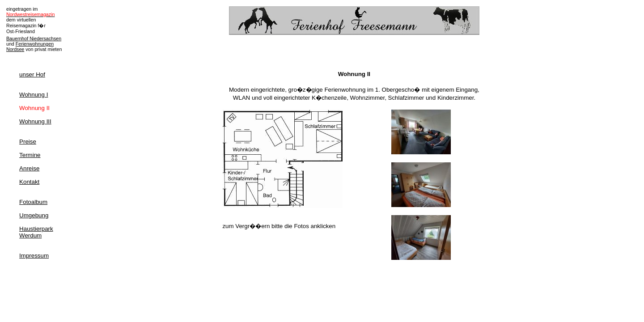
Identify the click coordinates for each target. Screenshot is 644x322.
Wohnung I (34, 95)
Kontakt (29, 182)
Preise (28, 142)
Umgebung (34, 215)
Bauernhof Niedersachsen (34, 38)
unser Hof (32, 74)
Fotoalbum (33, 202)
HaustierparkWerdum (36, 232)
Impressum (34, 256)
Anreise (29, 168)
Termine (30, 155)
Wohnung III (35, 121)
